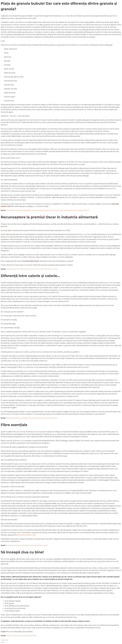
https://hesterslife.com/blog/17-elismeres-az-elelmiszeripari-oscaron (32, 269)
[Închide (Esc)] (7, 640)
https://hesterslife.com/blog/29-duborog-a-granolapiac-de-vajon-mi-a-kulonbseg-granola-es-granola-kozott (48, 210)
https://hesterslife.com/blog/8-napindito (21, 636)
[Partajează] (5, 640)
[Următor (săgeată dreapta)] (3, 643)
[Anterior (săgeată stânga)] (2, 643)
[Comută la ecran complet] (3, 640)
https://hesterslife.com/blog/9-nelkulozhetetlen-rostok (27, 545)
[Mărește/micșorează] (2, 640)
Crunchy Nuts (6, 230)
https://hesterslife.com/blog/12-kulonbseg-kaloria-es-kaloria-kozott (32, 418)
